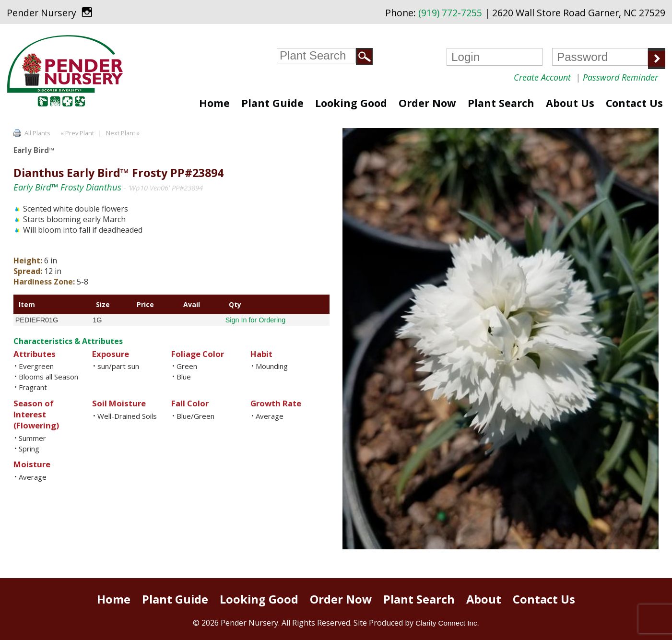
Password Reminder (620, 77)
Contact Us (634, 103)
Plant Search (501, 103)
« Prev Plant (77, 133)
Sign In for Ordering (256, 320)
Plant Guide (272, 103)
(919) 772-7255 (450, 13)
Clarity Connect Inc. (447, 623)
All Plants (37, 133)
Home (214, 103)
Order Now (427, 103)
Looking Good (351, 103)
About (484, 599)
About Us (570, 103)
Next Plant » (124, 133)
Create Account (542, 77)
